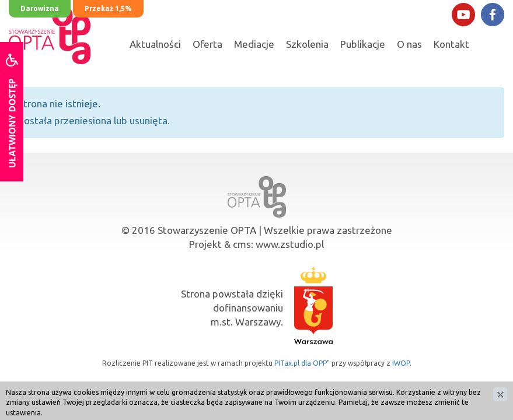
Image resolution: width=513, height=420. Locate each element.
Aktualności (155, 44)
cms (242, 244)
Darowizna (40, 8)
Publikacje (363, 44)
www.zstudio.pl (290, 244)
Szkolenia (307, 44)
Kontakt (451, 44)
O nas (409, 44)
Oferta (207, 44)
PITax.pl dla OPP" (302, 363)
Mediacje (254, 44)
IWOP (401, 363)
